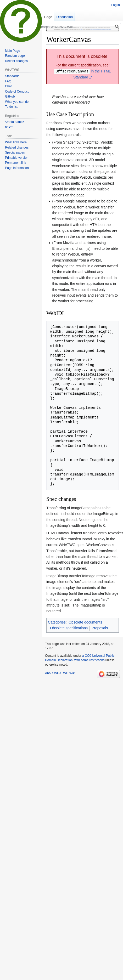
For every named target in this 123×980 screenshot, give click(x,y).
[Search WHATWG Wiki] (79, 27)
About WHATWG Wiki (60, 673)
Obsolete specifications (69, 628)
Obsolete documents (85, 622)
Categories (57, 622)
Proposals (100, 628)
